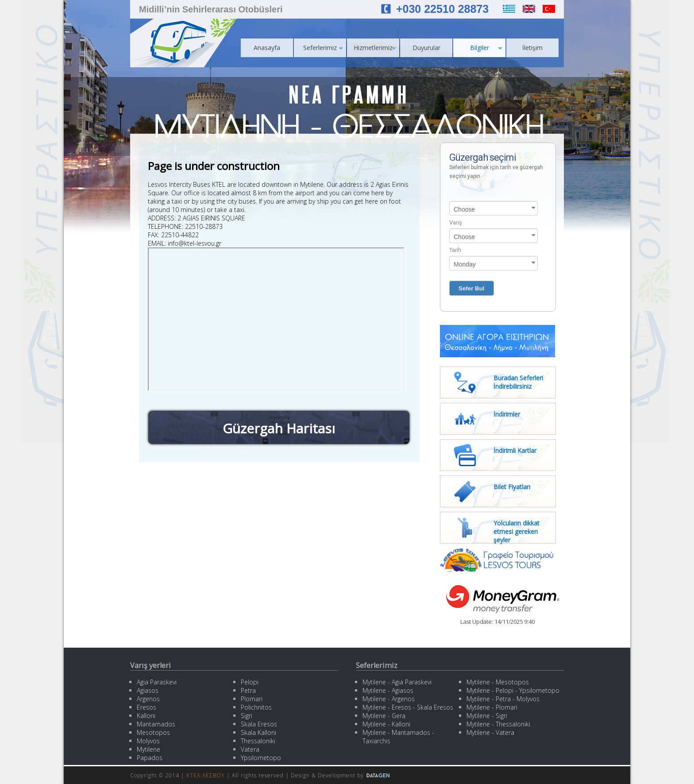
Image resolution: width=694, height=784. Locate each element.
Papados (150, 758)
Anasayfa (267, 48)
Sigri (247, 716)
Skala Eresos (259, 724)
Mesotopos (153, 732)
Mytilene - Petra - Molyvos (503, 699)
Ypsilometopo (261, 758)
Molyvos (148, 741)
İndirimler (507, 414)
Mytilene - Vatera (490, 732)
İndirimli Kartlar (515, 450)
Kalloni (146, 716)
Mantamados (156, 724)
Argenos (148, 699)
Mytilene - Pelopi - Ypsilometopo (513, 690)
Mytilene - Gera (384, 716)
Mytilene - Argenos (389, 699)
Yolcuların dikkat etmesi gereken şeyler (517, 531)
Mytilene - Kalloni (386, 724)
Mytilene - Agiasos (388, 690)
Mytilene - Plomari (492, 707)
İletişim (532, 48)
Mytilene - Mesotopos (498, 682)
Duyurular (426, 48)
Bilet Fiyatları (512, 487)
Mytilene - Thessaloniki (498, 724)
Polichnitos (256, 707)
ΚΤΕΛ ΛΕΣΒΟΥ (206, 775)
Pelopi (250, 682)
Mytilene (148, 749)
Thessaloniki (258, 741)
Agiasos (148, 690)
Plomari (252, 699)
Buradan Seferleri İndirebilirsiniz (518, 382)
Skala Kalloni (258, 732)
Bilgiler (486, 48)
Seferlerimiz (323, 48)
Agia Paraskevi (157, 682)
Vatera (250, 749)
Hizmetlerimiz (375, 48)
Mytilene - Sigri (487, 716)
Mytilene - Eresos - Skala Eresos (408, 707)
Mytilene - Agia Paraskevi (397, 682)
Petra (248, 690)
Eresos (147, 707)
